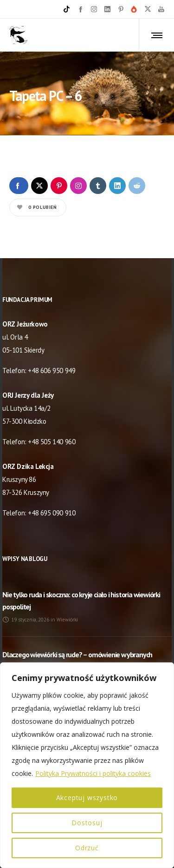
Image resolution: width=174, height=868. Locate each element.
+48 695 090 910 (52, 513)
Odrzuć (87, 848)
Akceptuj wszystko (87, 798)
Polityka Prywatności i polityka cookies (93, 773)
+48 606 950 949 (52, 371)
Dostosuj (87, 823)
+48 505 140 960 (52, 442)
